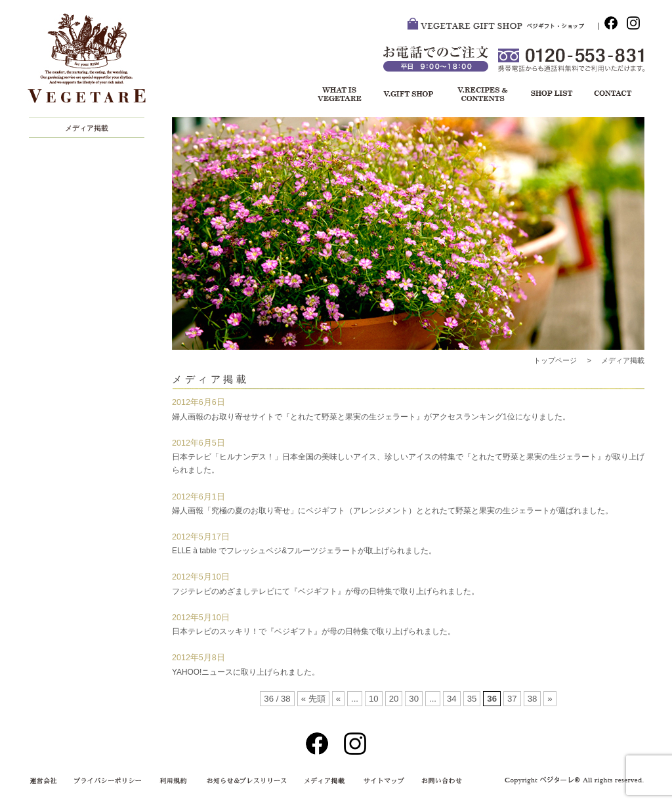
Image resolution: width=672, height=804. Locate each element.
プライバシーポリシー (109, 781)
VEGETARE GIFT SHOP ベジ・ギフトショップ (503, 26)
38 (533, 699)
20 (394, 699)
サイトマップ (381, 781)
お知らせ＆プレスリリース (244, 781)
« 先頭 (313, 699)
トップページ (555, 360)
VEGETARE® (93, 65)
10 (374, 699)
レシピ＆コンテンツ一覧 (480, 95)
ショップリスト (546, 95)
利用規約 (176, 781)
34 (452, 699)
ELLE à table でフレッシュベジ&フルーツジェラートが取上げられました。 (304, 551)
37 (512, 699)
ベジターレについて (335, 95)
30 (414, 699)
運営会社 (47, 781)
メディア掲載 (87, 128)
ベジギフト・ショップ (408, 95)
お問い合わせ (612, 95)
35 (472, 699)
